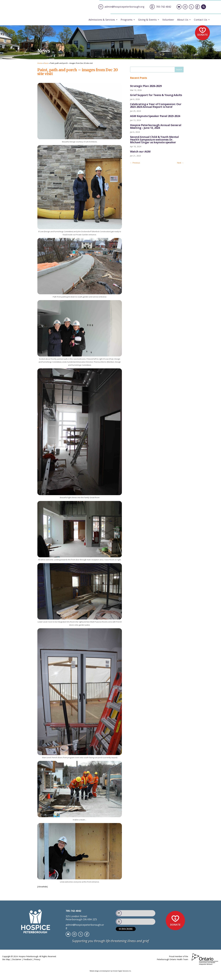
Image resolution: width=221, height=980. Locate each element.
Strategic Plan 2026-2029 (146, 88)
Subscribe (126, 931)
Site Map (6, 962)
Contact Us (201, 20)
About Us (183, 20)
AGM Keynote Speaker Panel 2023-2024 (155, 118)
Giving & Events (147, 20)
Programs (127, 20)
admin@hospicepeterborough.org (85, 929)
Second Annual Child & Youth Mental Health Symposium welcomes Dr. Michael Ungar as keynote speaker (154, 142)
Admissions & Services (102, 20)
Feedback (28, 962)
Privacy (37, 962)
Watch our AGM (140, 154)
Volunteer (168, 20)
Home (40, 65)
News (46, 65)
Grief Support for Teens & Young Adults (156, 97)
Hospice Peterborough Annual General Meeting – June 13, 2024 (156, 129)
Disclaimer (17, 962)
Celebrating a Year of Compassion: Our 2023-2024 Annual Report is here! (156, 108)
